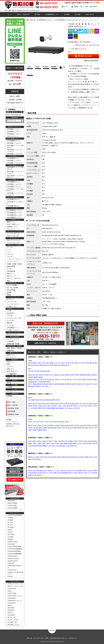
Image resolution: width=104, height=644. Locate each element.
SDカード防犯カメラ (13, 224)
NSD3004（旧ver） (13, 542)
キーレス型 (10, 321)
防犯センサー (11, 355)
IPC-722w (10, 522)
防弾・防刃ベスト (12, 371)
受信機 (9, 292)
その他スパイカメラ (13, 330)
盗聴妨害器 (10, 351)
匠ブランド (10, 299)
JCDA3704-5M (12, 589)
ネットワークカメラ (13, 234)
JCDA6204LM (12, 598)
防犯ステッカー (12, 276)
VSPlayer (10, 576)
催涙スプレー (11, 362)
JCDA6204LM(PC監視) (14, 551)
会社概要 (67, 14)
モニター (10, 269)
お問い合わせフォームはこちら (46, 343)
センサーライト (12, 357)
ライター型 (10, 325)
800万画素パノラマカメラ (15, 154)
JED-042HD (11, 535)
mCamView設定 (12, 505)
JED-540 (10, 532)
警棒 (8, 364)
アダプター (10, 254)
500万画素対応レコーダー (15, 213)
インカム (10, 392)
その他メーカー (12, 306)
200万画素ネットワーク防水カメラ (15, 190)
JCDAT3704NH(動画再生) (15, 549)
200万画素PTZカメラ (13, 199)
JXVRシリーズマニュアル (15, 584)
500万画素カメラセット (14, 132)
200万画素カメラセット (14, 134)
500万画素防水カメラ (13, 158)
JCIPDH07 (11, 520)
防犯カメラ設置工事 (23, 14)
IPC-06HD (11, 527)
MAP (97, 2)
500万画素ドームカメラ (14, 161)
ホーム (10, 14)
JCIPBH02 (11, 518)
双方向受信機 (11, 290)
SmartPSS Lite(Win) (13, 559)
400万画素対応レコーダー (15, 215)
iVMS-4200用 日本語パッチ (15, 567)
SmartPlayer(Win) (13, 561)
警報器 (9, 295)
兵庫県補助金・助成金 (13, 414)
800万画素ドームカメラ (14, 143)
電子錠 (9, 383)
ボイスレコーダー (12, 335)
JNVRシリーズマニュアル (15, 586)
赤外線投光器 (11, 271)
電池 (8, 281)
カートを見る (84, 7)
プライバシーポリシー (12, 422)
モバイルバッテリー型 (14, 318)
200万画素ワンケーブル (14, 187)
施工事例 (37, 14)
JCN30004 (10, 537)
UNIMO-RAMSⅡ (13, 556)
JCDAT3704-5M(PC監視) (15, 515)
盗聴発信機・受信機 (13, 344)
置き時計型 (10, 313)
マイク (9, 252)
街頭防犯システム (12, 227)
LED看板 (10, 387)
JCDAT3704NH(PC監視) (15, 547)
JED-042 (10, 613)
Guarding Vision (12, 570)
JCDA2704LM (12, 603)
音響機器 (10, 396)
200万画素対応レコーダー (15, 218)
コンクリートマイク (13, 339)
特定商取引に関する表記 (13, 424)
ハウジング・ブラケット (14, 259)
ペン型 (9, 311)
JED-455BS (11, 608)
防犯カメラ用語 (11, 402)
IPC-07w (10, 525)
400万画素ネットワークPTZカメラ (15, 177)
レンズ (9, 250)
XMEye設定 (11, 501)
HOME (28, 20)
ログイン (65, 7)
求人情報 (78, 14)
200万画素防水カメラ (13, 182)
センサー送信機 (12, 285)
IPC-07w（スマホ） (13, 620)
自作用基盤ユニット (13, 328)
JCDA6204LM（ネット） (15, 601)
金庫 (8, 378)
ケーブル (10, 247)
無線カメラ (10, 222)
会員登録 (75, 7)
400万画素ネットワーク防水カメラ (15, 168)
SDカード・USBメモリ (14, 278)
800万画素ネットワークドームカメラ (15, 151)
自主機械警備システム (52, 14)
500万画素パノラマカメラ (15, 163)
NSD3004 (10, 539)
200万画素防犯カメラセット (45, 20)
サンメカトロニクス (13, 304)
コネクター (10, 257)
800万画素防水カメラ (13, 141)
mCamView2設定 (13, 508)
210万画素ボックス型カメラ (15, 203)
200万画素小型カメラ (13, 206)
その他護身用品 (12, 374)
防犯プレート (11, 274)
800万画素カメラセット (14, 129)
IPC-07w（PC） (12, 617)
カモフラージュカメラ (14, 240)
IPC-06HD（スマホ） (14, 625)
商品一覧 (33, 20)
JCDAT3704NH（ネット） (15, 596)
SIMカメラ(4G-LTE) (13, 236)
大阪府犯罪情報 (11, 411)
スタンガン (10, 367)
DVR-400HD (11, 544)
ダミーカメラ (11, 229)
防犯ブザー (10, 369)
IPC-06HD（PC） (13, 622)
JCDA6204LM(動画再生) (15, 554)
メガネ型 (10, 316)
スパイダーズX (12, 302)
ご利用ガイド (94, 7)
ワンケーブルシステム (14, 243)
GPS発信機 (10, 341)
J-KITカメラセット (13, 136)
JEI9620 (10, 530)
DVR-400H (11, 610)
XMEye (10, 591)
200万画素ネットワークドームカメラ (15, 194)
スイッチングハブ (12, 262)
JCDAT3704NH (12, 593)
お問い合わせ (90, 14)
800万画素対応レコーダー (15, 210)
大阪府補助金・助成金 (13, 408)
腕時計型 (10, 323)
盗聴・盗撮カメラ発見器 (14, 348)
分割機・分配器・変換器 (14, 264)
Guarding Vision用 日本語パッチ (15, 573)
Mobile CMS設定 (13, 503)
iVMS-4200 (11, 563)
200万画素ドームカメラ (14, 184)
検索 (22, 121)
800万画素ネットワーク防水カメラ (15, 146)
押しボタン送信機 (12, 288)
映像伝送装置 (11, 266)
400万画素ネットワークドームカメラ (15, 172)
